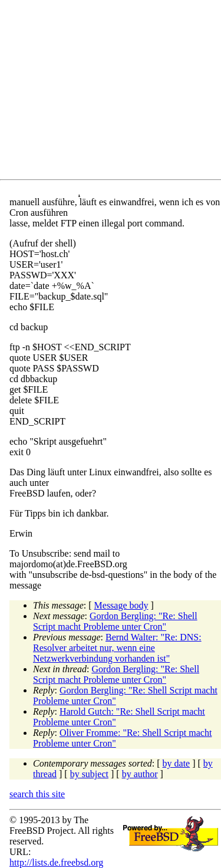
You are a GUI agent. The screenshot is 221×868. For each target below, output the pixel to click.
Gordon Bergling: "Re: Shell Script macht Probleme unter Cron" (115, 621)
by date (177, 763)
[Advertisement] (115, 92)
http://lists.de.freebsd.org (56, 862)
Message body (121, 605)
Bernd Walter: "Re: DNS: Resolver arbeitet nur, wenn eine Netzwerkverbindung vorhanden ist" (117, 648)
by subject (89, 774)
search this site (37, 794)
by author (140, 774)
